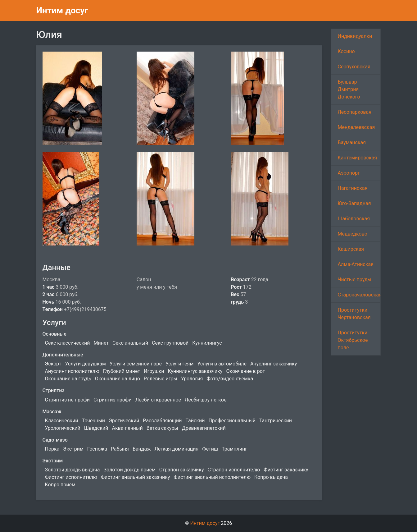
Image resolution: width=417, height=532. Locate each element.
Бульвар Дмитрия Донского (349, 89)
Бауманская (352, 142)
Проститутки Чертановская (354, 314)
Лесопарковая (354, 112)
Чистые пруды (354, 280)
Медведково (352, 234)
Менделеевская (356, 127)
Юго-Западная (354, 203)
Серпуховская (354, 67)
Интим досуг (62, 10)
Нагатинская (352, 188)
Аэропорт (349, 173)
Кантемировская (357, 158)
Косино (346, 51)
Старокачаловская (359, 295)
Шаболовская (354, 219)
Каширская (351, 249)
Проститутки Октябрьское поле (353, 340)
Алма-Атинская (356, 264)
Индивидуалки (355, 36)
